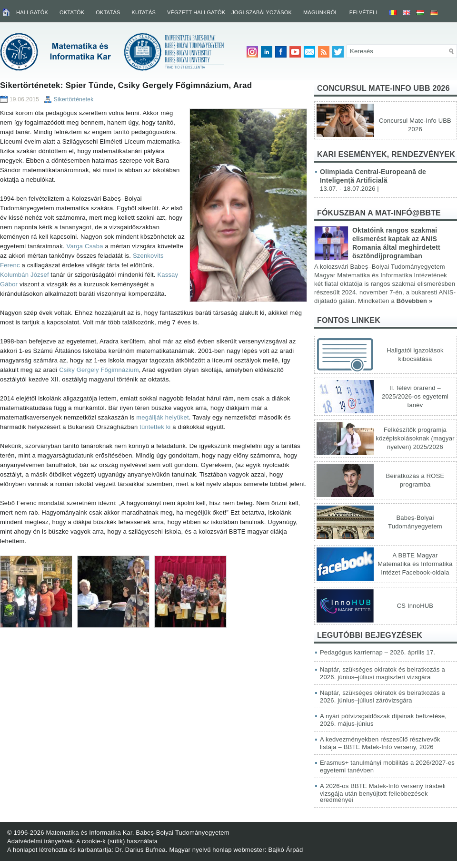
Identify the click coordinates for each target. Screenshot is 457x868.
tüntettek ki (155, 427)
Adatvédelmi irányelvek (40, 841)
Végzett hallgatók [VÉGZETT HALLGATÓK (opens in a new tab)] (196, 12)
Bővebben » (415, 301)
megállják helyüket (163, 417)
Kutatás (144, 12)
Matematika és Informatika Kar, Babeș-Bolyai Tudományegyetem (137, 833)
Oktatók (72, 12)
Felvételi (363, 12)
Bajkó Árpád (285, 850)
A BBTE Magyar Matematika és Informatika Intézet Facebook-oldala (415, 564)
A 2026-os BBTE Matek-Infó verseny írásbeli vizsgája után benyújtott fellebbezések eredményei (383, 793)
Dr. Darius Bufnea (140, 850)
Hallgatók (32, 12)
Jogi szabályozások (262, 12)
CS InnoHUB (415, 606)
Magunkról (321, 12)
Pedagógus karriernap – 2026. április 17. (378, 652)
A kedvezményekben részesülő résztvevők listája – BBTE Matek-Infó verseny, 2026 (380, 743)
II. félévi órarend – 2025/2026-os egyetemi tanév (415, 396)
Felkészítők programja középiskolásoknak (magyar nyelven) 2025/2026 (415, 438)
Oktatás (108, 12)
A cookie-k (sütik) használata (117, 841)
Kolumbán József (25, 275)
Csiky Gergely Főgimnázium (99, 370)
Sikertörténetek (74, 99)
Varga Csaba (85, 246)
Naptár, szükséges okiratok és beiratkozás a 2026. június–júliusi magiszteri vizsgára (382, 673)
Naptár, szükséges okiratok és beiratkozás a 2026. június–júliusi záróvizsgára (382, 697)
